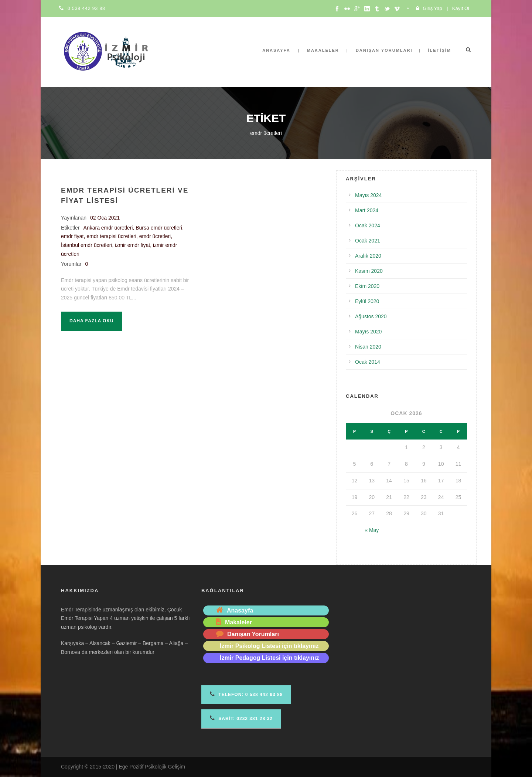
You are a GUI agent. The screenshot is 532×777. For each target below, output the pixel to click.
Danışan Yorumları (384, 50)
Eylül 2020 (367, 301)
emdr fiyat (72, 236)
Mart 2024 (367, 210)
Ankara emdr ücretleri (108, 228)
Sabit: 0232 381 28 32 (241, 718)
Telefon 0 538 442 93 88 (246, 694)
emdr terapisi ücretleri (111, 236)
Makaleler (323, 50)
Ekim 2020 (367, 286)
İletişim (440, 50)
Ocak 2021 (368, 241)
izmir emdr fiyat (132, 245)
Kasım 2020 (369, 271)
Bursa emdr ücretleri (159, 228)
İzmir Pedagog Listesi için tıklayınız (270, 658)
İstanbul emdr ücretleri (87, 245)
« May (372, 530)
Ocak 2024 (368, 225)
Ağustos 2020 (371, 316)
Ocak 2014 (368, 362)
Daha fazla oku (92, 321)
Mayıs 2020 (368, 332)
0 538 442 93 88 (86, 9)
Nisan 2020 (368, 347)
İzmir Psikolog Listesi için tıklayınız (269, 646)
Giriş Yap (432, 8)
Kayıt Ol (461, 8)
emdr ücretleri (155, 236)
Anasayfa (276, 50)
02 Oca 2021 (105, 218)
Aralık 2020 (368, 256)
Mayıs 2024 (368, 195)
